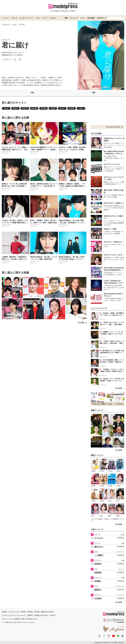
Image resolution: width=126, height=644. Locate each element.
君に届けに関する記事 (15, 118)
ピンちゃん (99, 538)
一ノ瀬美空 (99, 555)
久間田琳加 (34, 108)
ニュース (6, 18)
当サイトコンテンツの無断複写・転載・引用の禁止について (20, 619)
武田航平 (98, 564)
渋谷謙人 (98, 581)
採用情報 (37, 612)
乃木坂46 (98, 598)
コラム (38, 18)
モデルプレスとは (14, 612)
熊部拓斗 (98, 590)
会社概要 (4, 612)
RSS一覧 (53, 615)
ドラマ (82, 18)
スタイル (14, 18)
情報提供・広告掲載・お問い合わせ (38, 615)
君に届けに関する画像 (15, 273)
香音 (81, 108)
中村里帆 (44, 108)
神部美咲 (98, 573)
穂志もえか (99, 547)
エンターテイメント (26, 18)
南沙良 (6, 108)
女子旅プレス (102, 18)
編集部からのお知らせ (48, 612)
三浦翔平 (53, 108)
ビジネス (53, 18)
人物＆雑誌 (91, 18)
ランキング (74, 18)
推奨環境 (30, 612)
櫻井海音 (25, 108)
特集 (66, 18)
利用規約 (23, 612)
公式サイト (7, 59)
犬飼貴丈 (72, 108)
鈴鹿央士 (15, 108)
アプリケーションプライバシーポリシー (14, 615)
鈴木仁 (62, 108)
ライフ (45, 18)
